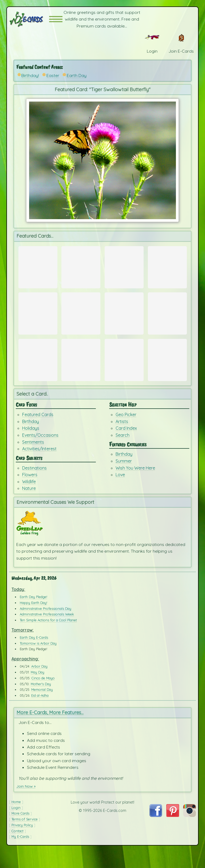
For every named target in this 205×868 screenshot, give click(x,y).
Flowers (30, 491)
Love (120, 491)
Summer (124, 477)
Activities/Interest (39, 465)
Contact (17, 847)
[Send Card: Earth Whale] (81, 319)
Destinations (34, 484)
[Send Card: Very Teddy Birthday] (38, 370)
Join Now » (27, 802)
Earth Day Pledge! (33, 613)
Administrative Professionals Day (46, 625)
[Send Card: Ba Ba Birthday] (124, 370)
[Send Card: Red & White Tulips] (167, 267)
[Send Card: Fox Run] (124, 319)
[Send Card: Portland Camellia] (124, 267)
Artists (122, 437)
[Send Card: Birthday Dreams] (167, 370)
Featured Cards (38, 431)
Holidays (31, 444)
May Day (38, 688)
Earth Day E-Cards (34, 654)
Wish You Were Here (135, 484)
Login (16, 824)
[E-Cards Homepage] (29, 19)
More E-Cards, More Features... (50, 729)
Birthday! (30, 75)
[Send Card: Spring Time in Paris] (38, 267)
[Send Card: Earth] (167, 319)
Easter (53, 75)
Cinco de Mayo (43, 694)
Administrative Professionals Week (47, 630)
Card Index (126, 444)
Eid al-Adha (40, 712)
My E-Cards (20, 853)
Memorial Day (42, 706)
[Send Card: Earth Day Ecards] (38, 319)
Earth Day (77, 75)
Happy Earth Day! (33, 619)
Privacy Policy (22, 841)
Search (123, 451)
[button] (56, 19)
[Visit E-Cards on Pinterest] (173, 831)
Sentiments (33, 458)
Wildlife (29, 497)
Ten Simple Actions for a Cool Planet (48, 636)
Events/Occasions (40, 451)
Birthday (31, 437)
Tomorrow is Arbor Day (38, 659)
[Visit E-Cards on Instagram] (190, 831)
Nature (29, 504)
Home (16, 818)
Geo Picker (126, 431)
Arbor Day (39, 683)
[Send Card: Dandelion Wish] (81, 370)
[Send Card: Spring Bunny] (81, 267)
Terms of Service (25, 835)
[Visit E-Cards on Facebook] (156, 831)
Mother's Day (41, 700)
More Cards (20, 830)
